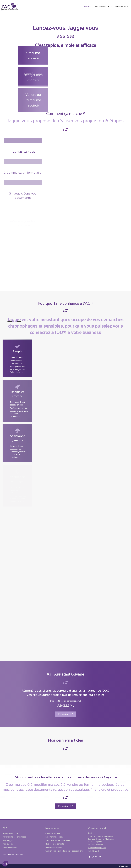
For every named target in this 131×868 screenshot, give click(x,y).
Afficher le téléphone (97, 848)
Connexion (124, 866)
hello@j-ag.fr (94, 851)
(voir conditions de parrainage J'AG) (65, 701)
